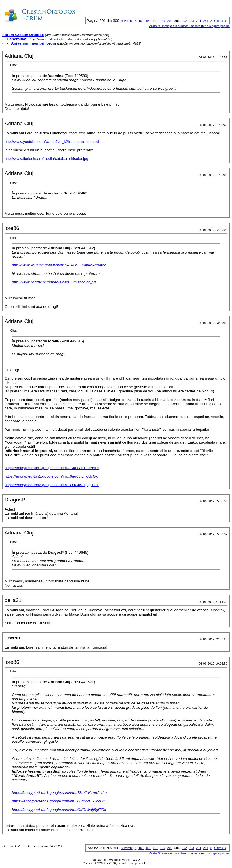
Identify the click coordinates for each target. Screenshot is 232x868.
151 (148, 21)
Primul (127, 21)
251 (206, 21)
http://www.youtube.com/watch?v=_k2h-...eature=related (52, 142)
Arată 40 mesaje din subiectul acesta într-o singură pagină (189, 26)
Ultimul (220, 21)
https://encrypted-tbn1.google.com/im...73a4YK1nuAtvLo (52, 468)
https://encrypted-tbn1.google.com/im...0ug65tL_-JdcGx (51, 476)
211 (199, 21)
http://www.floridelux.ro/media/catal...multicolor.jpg (46, 159)
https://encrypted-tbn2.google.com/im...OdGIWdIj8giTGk (52, 485)
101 (141, 21)
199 (163, 21)
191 (155, 21)
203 (191, 21)
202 (184, 21)
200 (170, 21)
